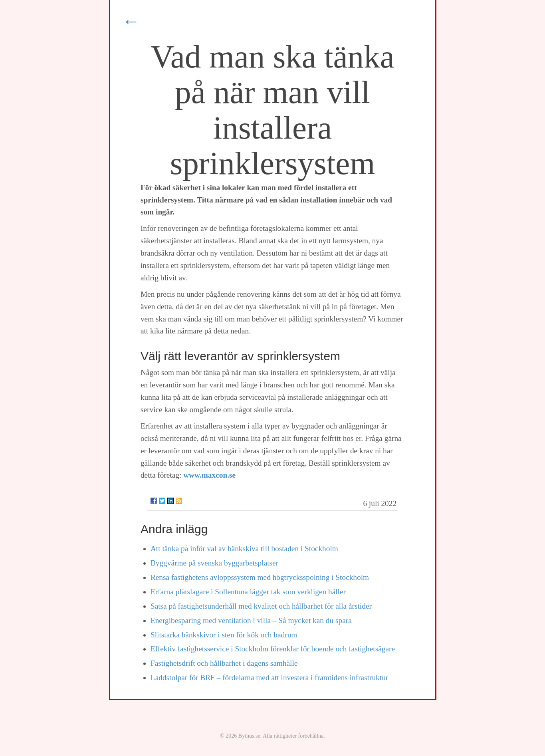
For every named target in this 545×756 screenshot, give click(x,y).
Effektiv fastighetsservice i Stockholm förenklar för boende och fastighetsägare (273, 649)
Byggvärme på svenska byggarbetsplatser (214, 563)
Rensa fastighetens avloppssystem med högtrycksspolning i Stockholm (260, 577)
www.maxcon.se (209, 475)
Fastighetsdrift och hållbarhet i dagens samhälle (224, 663)
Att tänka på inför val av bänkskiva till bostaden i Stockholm (244, 549)
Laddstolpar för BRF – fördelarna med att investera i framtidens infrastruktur (269, 678)
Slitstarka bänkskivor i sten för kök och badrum (224, 635)
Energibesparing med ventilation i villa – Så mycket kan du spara (251, 620)
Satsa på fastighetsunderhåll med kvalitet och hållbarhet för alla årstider (261, 606)
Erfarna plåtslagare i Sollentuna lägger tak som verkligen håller (248, 592)
